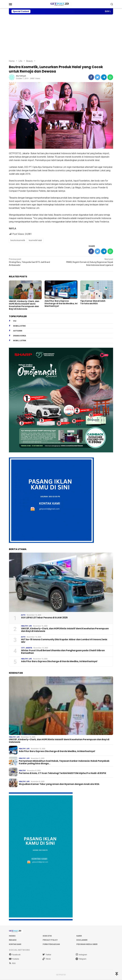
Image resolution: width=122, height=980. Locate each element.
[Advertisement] (61, 37)
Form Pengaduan (51, 945)
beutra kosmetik (18, 240)
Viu (15, 321)
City (23, 648)
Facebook (15, 955)
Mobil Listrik (20, 340)
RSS (12, 964)
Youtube (14, 959)
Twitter (47, 955)
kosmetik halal (35, 240)
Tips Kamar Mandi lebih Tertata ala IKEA (93, 302)
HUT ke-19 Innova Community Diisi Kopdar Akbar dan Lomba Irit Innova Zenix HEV (64, 641)
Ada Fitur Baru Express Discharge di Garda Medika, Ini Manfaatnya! (61, 303)
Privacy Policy (50, 941)
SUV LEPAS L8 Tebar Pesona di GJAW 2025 (44, 617)
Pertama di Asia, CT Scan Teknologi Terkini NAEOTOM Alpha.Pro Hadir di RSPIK (63, 774)
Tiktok (46, 959)
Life (30, 626)
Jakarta (29, 648)
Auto (23, 615)
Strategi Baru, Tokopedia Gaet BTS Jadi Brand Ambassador (34, 262)
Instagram (81, 955)
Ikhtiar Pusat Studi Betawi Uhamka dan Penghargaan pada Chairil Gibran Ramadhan (63, 651)
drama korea (20, 335)
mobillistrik (19, 326)
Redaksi (13, 941)
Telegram (81, 959)
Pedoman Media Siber (87, 945)
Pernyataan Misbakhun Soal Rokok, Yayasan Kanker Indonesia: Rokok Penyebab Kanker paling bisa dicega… (64, 763)
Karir (79, 936)
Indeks (12, 936)
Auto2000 (18, 331)
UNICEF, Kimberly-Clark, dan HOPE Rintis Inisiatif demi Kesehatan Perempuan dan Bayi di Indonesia (24, 305)
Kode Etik (47, 936)
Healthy (24, 626)
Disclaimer (82, 941)
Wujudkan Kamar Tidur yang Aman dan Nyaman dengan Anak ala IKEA (59, 785)
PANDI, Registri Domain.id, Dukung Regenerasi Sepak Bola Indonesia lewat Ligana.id (88, 262)
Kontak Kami (15, 945)
